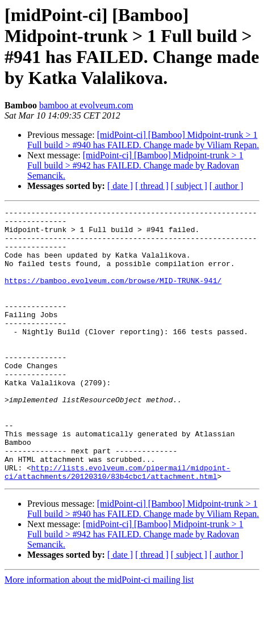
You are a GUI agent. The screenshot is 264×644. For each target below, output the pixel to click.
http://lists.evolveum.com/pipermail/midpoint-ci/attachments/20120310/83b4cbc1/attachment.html (118, 525)
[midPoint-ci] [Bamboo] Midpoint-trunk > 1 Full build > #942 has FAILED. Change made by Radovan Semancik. (135, 165)
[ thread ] (152, 186)
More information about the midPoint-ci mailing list (99, 634)
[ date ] (120, 186)
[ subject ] (189, 186)
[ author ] (227, 186)
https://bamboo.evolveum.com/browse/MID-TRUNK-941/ (113, 296)
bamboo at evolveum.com (86, 105)
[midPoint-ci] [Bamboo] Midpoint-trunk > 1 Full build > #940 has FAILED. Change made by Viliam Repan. (143, 140)
